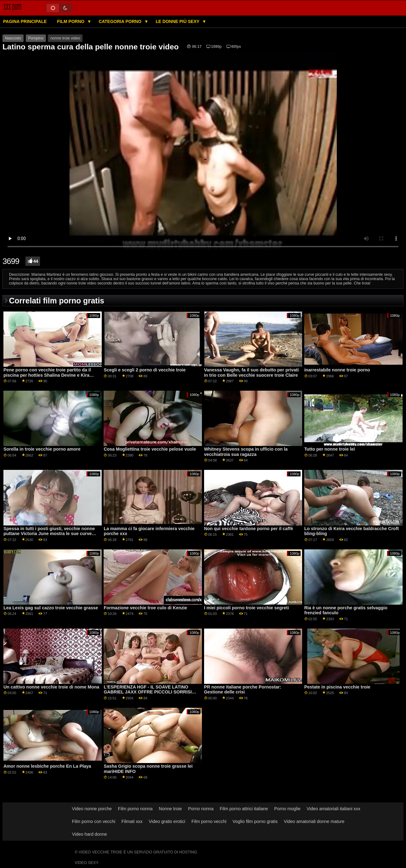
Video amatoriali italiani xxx (334, 809)
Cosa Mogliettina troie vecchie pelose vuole (150, 449)
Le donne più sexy (178, 21)
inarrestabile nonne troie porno (337, 370)
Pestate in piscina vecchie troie (337, 687)
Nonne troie (170, 809)
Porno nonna (201, 809)
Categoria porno (121, 21)
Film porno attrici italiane (244, 809)
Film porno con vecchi (94, 821)
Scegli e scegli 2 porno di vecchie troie (145, 370)
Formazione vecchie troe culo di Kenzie (145, 608)
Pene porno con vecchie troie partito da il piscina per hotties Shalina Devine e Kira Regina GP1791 (47, 375)
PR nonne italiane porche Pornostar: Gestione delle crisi (243, 690)
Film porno (71, 21)
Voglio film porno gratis (255, 821)
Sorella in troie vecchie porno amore (42, 449)
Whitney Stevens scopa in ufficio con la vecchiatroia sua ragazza (246, 452)
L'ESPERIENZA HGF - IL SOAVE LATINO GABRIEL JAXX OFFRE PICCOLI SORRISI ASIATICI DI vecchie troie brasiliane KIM (148, 692)
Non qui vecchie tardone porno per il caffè (249, 529)
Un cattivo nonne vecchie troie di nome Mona (51, 687)
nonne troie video (65, 38)
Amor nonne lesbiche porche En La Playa (47, 766)
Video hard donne (89, 834)
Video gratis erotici (167, 821)
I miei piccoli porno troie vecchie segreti (247, 608)
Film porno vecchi (209, 821)
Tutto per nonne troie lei (330, 449)
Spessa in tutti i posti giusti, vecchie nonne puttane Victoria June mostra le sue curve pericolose (49, 534)
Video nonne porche (92, 809)
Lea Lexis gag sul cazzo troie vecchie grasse (51, 608)
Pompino (36, 38)
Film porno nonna (135, 809)
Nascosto (13, 38)
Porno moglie (287, 809)
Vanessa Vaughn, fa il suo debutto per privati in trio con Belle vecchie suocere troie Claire (252, 373)
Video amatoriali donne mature (314, 821)
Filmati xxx (132, 821)
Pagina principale (25, 21)
